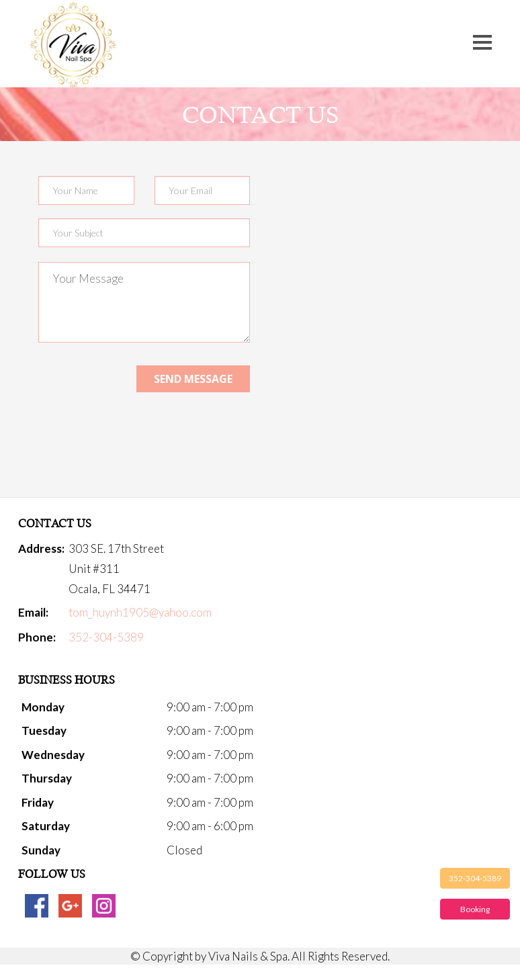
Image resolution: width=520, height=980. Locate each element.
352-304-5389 (475, 878)
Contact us (260, 115)
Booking (475, 909)
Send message (193, 379)
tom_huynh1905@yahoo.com (140, 612)
